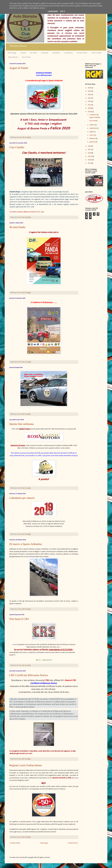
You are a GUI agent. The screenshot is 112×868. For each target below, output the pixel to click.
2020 (90, 108)
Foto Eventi (26, 57)
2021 (90, 105)
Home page (12, 53)
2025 (90, 91)
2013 (90, 163)
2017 (90, 150)
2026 (90, 88)
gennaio (93, 142)
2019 (90, 112)
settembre (93, 128)
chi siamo (33, 53)
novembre (93, 115)
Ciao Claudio (17, 147)
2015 (90, 156)
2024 (90, 95)
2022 (90, 101)
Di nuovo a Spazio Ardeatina (25, 544)
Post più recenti (15, 843)
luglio (92, 132)
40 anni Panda (17, 227)
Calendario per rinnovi (22, 498)
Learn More (53, 11)
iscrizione (45, 53)
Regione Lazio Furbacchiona (25, 765)
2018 (90, 146)
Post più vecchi (73, 843)
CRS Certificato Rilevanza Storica (29, 675)
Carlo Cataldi (96, 53)
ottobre (92, 125)
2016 (90, 153)
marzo (92, 135)
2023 (90, 98)
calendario (56, 53)
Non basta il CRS (19, 619)
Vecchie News (82, 53)
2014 (90, 160)
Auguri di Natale (19, 68)
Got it (63, 11)
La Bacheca (68, 53)
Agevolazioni (13, 57)
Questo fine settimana (22, 424)
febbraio (93, 139)
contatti (23, 53)
